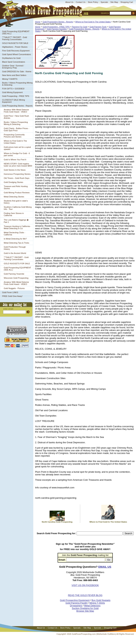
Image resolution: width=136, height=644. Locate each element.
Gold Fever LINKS (10, 292)
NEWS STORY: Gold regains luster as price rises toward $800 (18, 165)
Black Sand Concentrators (14, 62)
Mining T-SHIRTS (10, 79)
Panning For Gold (79, 27)
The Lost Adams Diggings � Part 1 (16, 221)
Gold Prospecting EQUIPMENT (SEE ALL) (16, 32)
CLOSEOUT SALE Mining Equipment (14, 101)
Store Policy (93, 2)
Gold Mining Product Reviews (17, 193)
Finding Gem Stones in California (14, 214)
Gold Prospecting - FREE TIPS (16, 96)
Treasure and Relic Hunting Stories (16, 187)
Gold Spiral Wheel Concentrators (17, 54)
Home (38, 22)
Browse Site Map (85, 611)
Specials (104, 2)
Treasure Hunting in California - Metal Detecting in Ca (17, 227)
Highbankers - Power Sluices (15, 47)
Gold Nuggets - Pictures (14, 288)
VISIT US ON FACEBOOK (85, 585)
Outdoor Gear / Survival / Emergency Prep (13, 67)
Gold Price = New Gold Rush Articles (16, 117)
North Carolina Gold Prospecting (57, 522)
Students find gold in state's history (16, 202)
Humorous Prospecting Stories (17, 174)
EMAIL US (105, 567)
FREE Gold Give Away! (12, 296)
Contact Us (81, 2)
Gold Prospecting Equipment (75, 600)
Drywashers (76, 606)
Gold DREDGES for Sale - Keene (17, 71)
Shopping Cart (127, 2)
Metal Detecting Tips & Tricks (16, 243)
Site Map (114, 2)
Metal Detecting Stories (14, 197)
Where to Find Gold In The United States (15, 142)
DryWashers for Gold (11, 58)
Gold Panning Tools (98, 27)
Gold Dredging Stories (13, 182)
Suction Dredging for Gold (85, 608)
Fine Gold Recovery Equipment (16, 51)
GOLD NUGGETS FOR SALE (15, 43)
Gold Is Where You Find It (15, 160)
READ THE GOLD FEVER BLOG (85, 595)
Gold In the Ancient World (15, 253)
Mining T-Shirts (97, 603)
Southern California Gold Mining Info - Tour (18, 208)
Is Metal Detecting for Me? (15, 239)
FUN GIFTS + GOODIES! (13, 89)
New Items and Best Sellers (14, 75)
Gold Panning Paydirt (76, 603)
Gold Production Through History (15, 248)
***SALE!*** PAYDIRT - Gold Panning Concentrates (15, 38)
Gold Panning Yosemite (14, 274)
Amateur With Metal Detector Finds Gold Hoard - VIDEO (16, 111)
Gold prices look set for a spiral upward (17, 148)
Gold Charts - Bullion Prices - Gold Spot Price (16, 129)
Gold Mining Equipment (12, 92)
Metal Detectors (92, 606)
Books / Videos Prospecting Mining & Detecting (17, 84)
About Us (69, 2)
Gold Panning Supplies (57, 29)
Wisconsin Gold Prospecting (16, 278)
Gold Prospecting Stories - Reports (17, 106)
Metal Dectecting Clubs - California (14, 234)
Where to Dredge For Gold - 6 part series (17, 154)
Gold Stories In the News (15, 170)
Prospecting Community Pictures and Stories (14, 136)
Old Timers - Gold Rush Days (17, 178)
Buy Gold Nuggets (101, 600)
